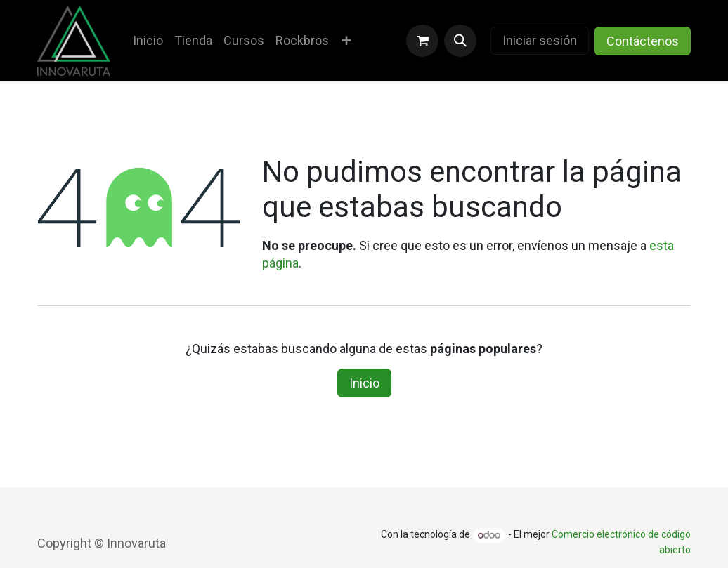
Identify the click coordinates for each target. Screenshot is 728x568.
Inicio (364, 383)
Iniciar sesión (540, 40)
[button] (460, 41)
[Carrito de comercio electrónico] (422, 41)
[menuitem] (148, 40)
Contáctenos (643, 41)
